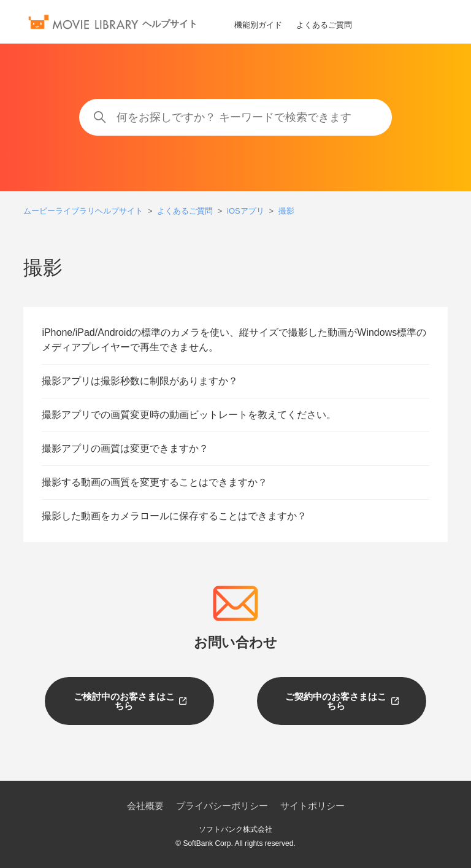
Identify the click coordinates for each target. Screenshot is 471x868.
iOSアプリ (246, 211)
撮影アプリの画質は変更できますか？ (125, 448)
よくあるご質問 (324, 25)
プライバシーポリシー (222, 806)
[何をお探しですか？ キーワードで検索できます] (235, 117)
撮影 (286, 211)
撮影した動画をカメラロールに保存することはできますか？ (174, 516)
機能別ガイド (258, 25)
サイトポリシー (312, 806)
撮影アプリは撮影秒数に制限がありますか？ (140, 381)
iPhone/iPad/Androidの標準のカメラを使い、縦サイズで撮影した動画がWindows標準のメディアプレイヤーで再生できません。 (234, 340)
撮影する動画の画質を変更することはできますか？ (155, 482)
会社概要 (145, 806)
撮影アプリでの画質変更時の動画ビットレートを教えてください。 (189, 415)
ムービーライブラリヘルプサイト (83, 211)
